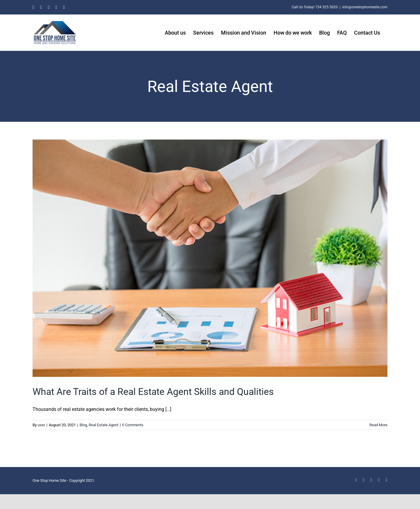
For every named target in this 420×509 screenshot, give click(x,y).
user (41, 425)
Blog (83, 425)
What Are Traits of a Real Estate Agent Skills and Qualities (153, 392)
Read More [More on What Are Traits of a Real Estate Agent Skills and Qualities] (378, 425)
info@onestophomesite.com (365, 7)
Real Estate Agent (104, 425)
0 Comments (133, 425)
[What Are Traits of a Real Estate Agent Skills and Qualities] (210, 258)
